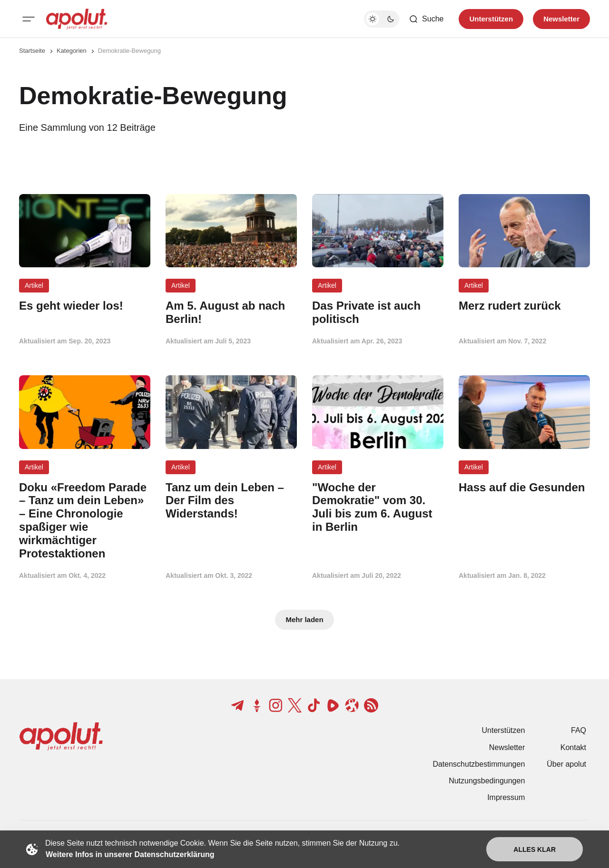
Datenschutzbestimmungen (479, 764)
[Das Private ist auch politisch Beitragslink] (378, 312)
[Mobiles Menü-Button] (29, 19)
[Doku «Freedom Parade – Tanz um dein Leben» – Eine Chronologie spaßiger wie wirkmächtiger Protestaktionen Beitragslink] (85, 521)
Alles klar (535, 849)
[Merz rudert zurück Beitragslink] (524, 306)
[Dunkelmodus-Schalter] (382, 19)
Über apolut (566, 764)
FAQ (579, 730)
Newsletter (507, 747)
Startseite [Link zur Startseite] (32, 51)
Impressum (506, 797)
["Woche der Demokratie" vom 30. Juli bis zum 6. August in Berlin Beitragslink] (378, 507)
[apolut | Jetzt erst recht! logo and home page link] (77, 19)
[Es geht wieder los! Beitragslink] (85, 306)
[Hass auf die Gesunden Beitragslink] (524, 488)
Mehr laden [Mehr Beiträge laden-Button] (304, 619)
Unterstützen (504, 730)
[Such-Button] (426, 19)
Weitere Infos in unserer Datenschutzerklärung (130, 854)
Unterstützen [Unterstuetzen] (491, 19)
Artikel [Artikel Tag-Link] (34, 285)
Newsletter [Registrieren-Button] (561, 19)
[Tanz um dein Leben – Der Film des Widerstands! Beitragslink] (231, 501)
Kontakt (573, 747)
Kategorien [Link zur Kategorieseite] (72, 51)
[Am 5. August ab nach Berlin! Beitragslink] (231, 312)
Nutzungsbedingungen (487, 781)
